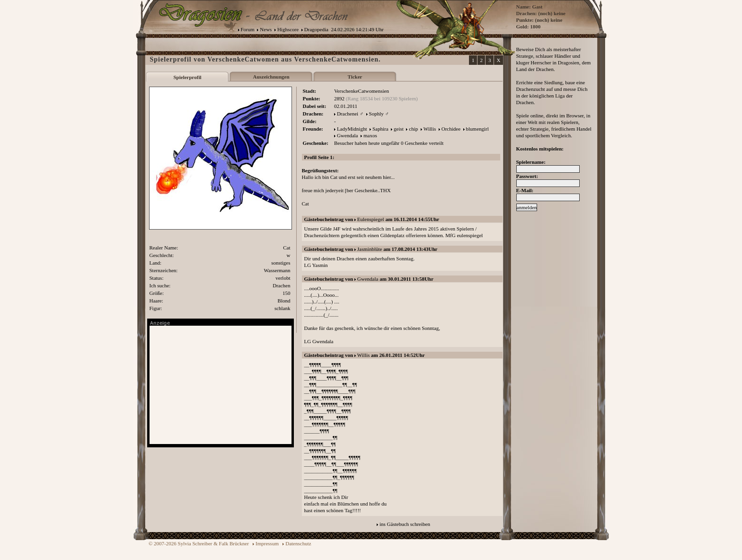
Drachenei (348, 114)
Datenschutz (298, 543)
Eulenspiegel (371, 219)
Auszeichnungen (271, 77)
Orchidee (451, 129)
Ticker (355, 77)
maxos (370, 135)
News (266, 29)
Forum (248, 29)
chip (413, 129)
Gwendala (348, 135)
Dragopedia (316, 29)
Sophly (376, 114)
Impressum (267, 543)
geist (399, 129)
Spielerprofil (187, 77)
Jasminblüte (370, 249)
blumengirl (477, 129)
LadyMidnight (352, 129)
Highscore (288, 29)
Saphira (380, 129)
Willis (430, 129)
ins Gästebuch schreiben (405, 524)
